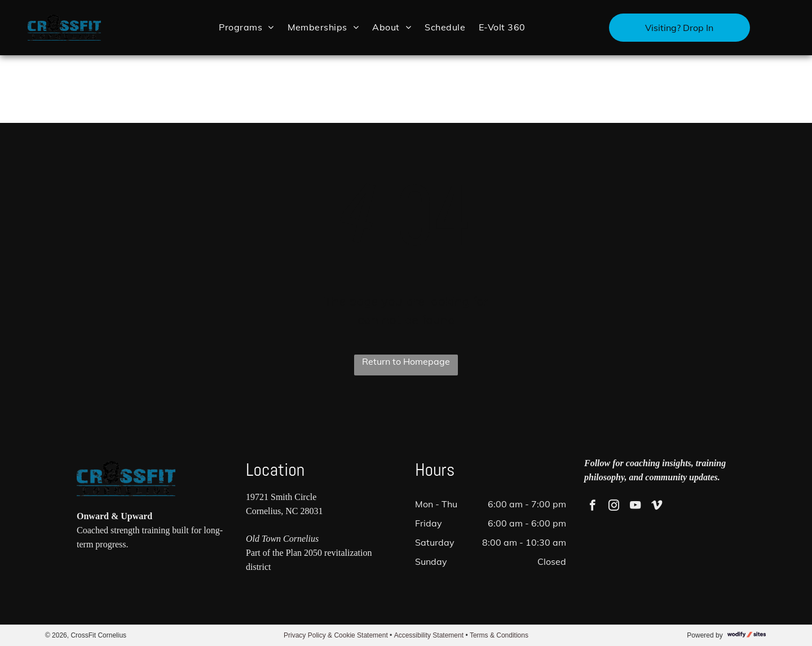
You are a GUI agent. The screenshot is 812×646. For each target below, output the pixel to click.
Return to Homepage (406, 361)
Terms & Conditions (499, 635)
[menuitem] (246, 27)
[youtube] (635, 507)
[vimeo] (657, 507)
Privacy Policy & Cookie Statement (336, 635)
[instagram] (614, 507)
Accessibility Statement (429, 635)
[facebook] (592, 507)
